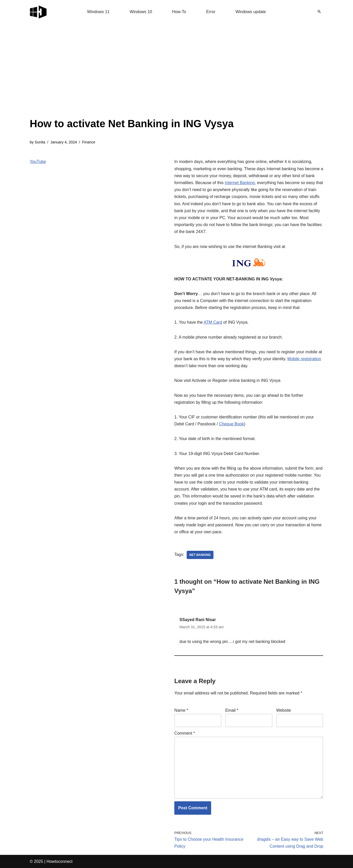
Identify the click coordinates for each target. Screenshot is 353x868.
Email (232, 710)
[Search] (319, 12)
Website (284, 710)
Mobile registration (304, 359)
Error (211, 12)
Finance (89, 142)
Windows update (251, 12)
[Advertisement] (132, 77)
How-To (179, 12)
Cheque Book (232, 424)
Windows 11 (98, 12)
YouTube (38, 162)
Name (181, 710)
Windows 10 (141, 12)
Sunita (40, 142)
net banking (200, 555)
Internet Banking (240, 183)
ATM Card (213, 322)
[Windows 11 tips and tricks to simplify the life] (39, 12)
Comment (185, 733)
